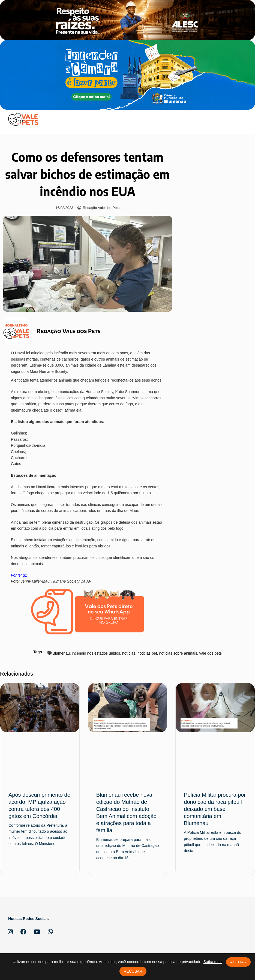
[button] (242, 119)
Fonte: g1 (19, 575)
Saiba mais (213, 962)
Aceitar (238, 962)
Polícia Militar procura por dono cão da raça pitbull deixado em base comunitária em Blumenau (215, 809)
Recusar (133, 971)
